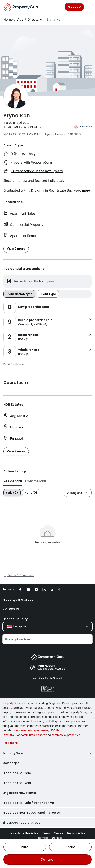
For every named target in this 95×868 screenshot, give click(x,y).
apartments (41, 730)
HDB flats (56, 730)
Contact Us (47, 609)
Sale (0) (12, 493)
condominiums (23, 730)
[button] (82, 190)
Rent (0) (31, 493)
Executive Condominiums (19, 735)
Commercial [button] (35, 481)
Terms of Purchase (50, 838)
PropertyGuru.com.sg (16, 703)
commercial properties (66, 735)
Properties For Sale (47, 773)
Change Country (15, 619)
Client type (48, 294)
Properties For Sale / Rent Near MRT (47, 803)
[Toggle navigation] (89, 7)
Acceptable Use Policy (24, 833)
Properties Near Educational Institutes (47, 813)
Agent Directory (29, 19)
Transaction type (19, 294)
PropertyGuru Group (47, 600)
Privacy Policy (76, 833)
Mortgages (47, 763)
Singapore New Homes (47, 793)
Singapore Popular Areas (47, 823)
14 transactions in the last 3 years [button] (37, 171)
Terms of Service (53, 833)
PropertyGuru (47, 753)
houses (41, 735)
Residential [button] (13, 481)
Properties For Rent (47, 783)
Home (8, 19)
